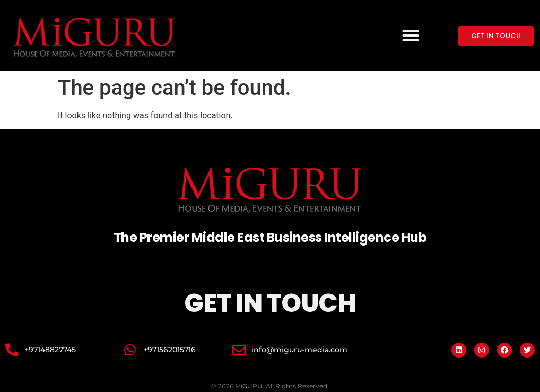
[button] (410, 36)
